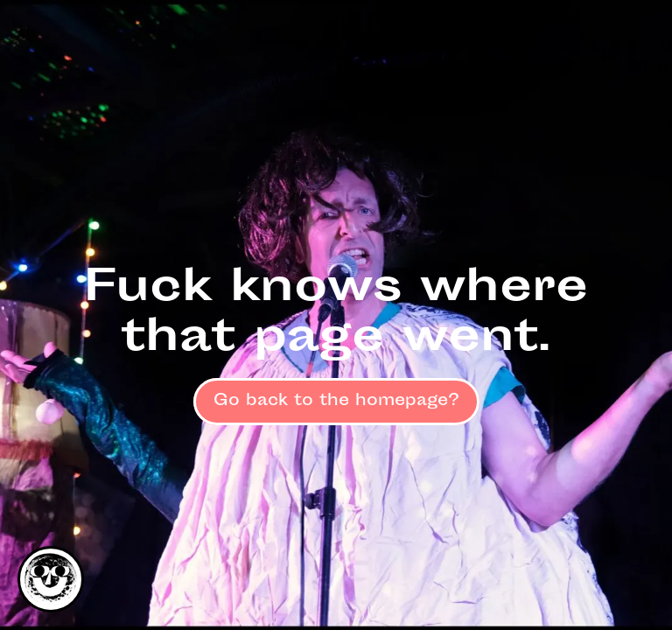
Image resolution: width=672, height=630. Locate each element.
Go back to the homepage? (336, 402)
